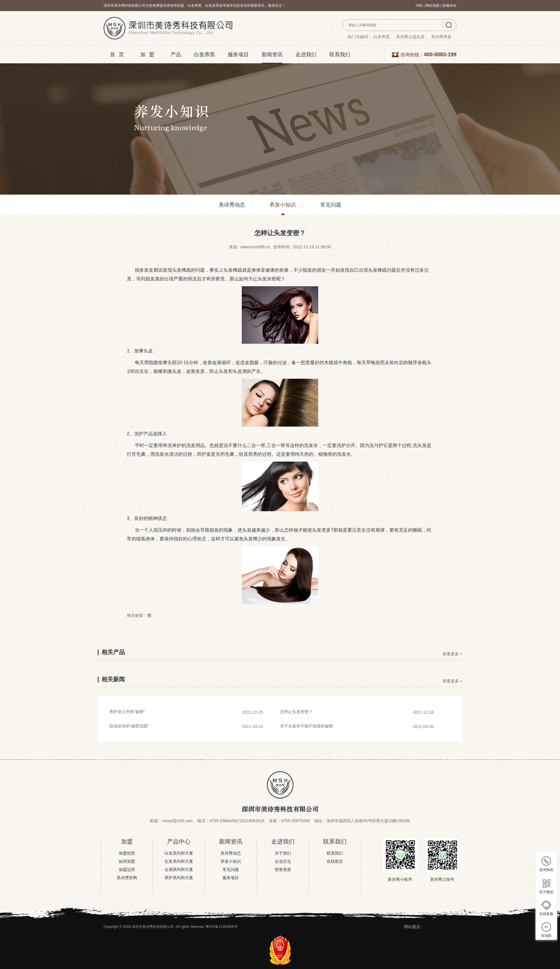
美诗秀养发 (441, 37)
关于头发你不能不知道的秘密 (307, 726)
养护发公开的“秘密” (127, 712)
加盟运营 (127, 870)
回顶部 (546, 936)
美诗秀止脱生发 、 (413, 37)
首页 (119, 55)
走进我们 (306, 55)
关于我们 (283, 853)
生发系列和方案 (179, 861)
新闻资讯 (272, 55)
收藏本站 (449, 6)
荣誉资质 (283, 870)
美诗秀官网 (127, 878)
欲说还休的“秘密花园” (129, 726)
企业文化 (283, 861)
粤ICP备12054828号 (222, 927)
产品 (176, 55)
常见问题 (331, 205)
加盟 (149, 55)
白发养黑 (204, 55)
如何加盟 (127, 861)
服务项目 (238, 55)
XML (419, 6)
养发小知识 (283, 205)
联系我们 (340, 55)
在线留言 (335, 861)
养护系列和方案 (179, 878)
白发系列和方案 (179, 853)
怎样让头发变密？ (296, 712)
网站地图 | (434, 6)
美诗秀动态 (232, 205)
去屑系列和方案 (179, 870)
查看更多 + (452, 654)
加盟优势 (127, 853)
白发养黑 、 (384, 37)
